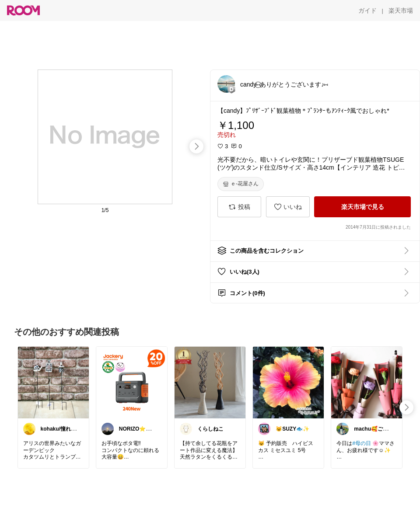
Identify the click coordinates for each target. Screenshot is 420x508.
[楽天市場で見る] (362, 207)
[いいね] (288, 207)
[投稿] (239, 207)
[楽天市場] (401, 10)
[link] (53, 382)
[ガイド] (367, 10)
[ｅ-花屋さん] (241, 184)
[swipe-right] (196, 146)
